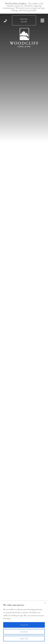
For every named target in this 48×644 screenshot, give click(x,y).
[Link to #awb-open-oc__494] (42, 20)
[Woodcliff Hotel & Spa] (24, 29)
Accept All (24, 625)
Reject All (24, 638)
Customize (24, 632)
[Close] (45, 603)
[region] (24, 622)
